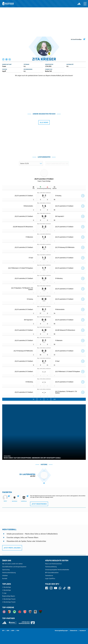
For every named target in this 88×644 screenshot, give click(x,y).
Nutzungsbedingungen (61, 631)
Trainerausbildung (51, 567)
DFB (8, 631)
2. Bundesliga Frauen (9, 602)
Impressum (83, 631)
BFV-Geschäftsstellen (52, 573)
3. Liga (4, 593)
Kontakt (5, 578)
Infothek (5, 575)
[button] (3, 59)
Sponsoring (6, 570)
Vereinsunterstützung (9, 573)
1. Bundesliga (7, 587)
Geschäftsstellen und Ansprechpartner (14, 567)
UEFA (13, 631)
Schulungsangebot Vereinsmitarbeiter (57, 570)
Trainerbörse (49, 575)
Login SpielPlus (50, 578)
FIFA (18, 631)
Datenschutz (74, 631)
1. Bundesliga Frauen (9, 599)
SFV (3, 631)
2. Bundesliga (7, 590)
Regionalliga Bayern (9, 596)
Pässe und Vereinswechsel (53, 564)
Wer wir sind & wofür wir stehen (12, 564)
